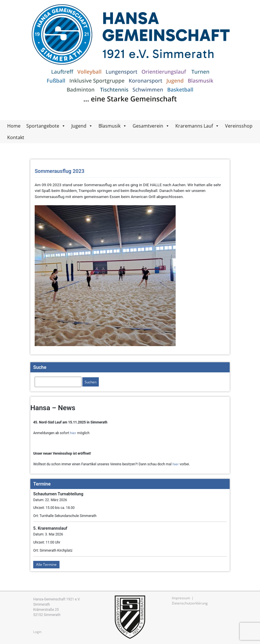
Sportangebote (43, 126)
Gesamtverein (148, 126)
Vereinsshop (239, 126)
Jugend (79, 126)
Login (37, 632)
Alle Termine (46, 564)
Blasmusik (109, 126)
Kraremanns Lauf (194, 126)
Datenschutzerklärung (190, 603)
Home (14, 126)
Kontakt (16, 137)
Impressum (181, 598)
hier (73, 433)
